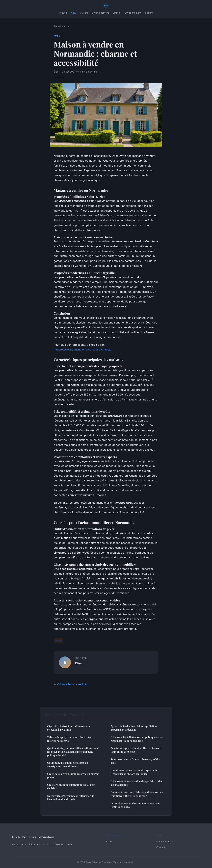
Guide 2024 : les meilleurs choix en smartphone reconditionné (68, 764)
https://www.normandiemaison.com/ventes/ (82, 349)
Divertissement (100, 13)
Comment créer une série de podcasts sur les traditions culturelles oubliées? (137, 794)
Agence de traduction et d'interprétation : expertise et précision (134, 728)
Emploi (117, 13)
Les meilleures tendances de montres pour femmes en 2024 (135, 805)
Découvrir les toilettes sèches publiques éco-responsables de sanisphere (137, 739)
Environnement (133, 13)
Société (149, 13)
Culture (84, 13)
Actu (73, 13)
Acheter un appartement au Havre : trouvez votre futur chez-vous (136, 750)
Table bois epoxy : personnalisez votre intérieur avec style (69, 739)
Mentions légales (165, 841)
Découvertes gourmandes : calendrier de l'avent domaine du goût (71, 798)
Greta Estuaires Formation (33, 837)
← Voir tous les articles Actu (71, 684)
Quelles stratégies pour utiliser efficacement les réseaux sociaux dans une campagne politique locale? (73, 752)
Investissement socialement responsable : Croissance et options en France (135, 772)
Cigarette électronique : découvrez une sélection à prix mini (70, 728)
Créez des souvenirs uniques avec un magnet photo (73, 776)
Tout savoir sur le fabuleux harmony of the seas (135, 761)
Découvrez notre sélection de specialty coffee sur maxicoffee (137, 783)
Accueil (63, 13)
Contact (161, 847)
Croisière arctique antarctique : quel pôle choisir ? (71, 786)
